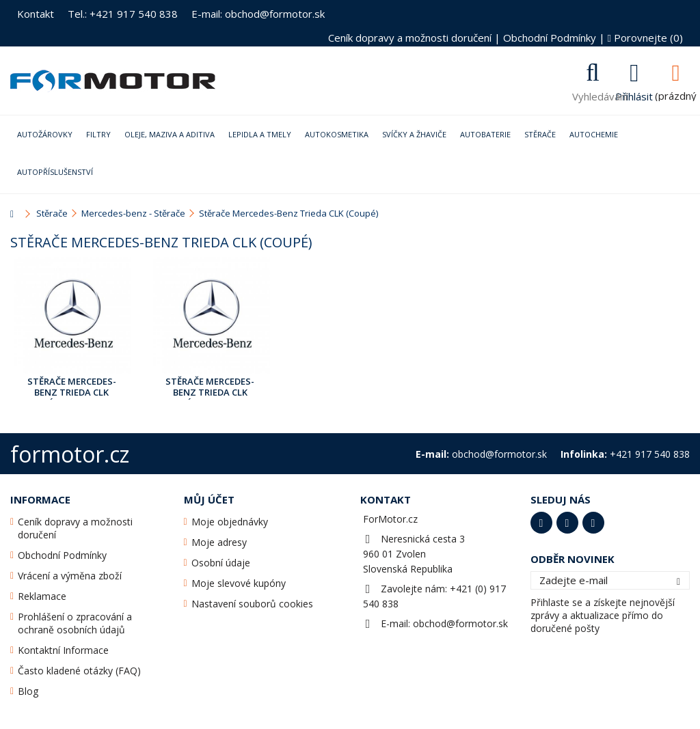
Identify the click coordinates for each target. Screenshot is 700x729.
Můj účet (209, 499)
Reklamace (42, 596)
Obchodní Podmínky (550, 38)
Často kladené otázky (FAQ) (79, 671)
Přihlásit (634, 95)
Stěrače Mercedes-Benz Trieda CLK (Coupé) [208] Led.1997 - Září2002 (72, 387)
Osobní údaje (221, 563)
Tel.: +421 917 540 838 (123, 14)
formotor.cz (70, 454)
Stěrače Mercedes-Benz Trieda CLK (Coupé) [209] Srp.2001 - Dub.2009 (210, 387)
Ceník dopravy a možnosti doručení (410, 38)
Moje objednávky (230, 522)
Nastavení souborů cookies (252, 604)
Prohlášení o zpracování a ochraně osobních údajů (75, 623)
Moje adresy (219, 542)
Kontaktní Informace (63, 650)
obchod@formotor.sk (460, 623)
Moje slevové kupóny (239, 583)
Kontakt (36, 14)
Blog (28, 691)
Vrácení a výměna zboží (70, 576)
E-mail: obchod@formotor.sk (258, 14)
